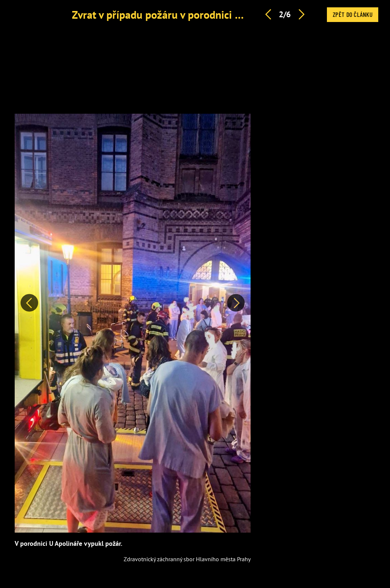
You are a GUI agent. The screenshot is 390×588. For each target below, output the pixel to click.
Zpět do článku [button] (353, 14)
